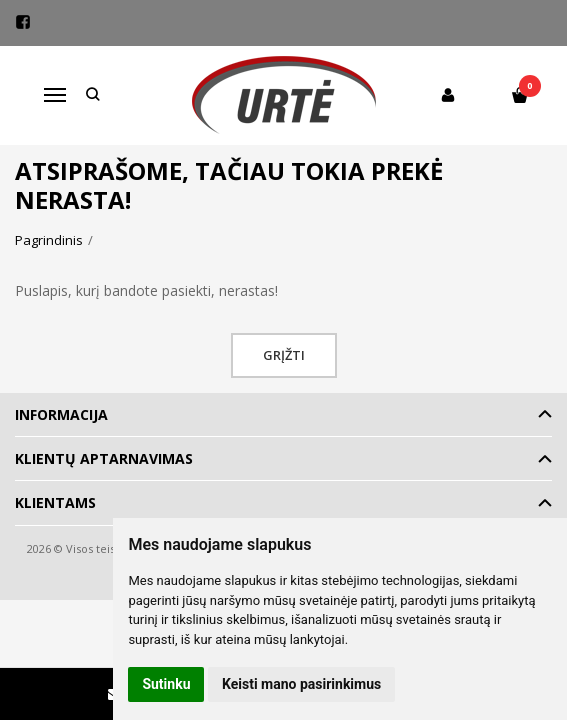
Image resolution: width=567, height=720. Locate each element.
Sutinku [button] (166, 684)
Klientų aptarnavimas (104, 458)
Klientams (55, 502)
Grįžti (284, 355)
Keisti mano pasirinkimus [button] (301, 684)
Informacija (61, 414)
